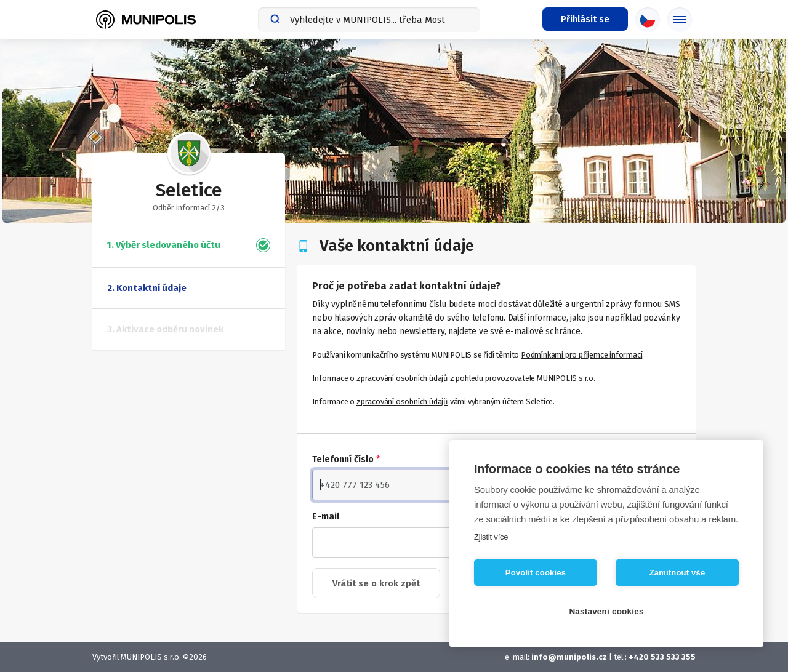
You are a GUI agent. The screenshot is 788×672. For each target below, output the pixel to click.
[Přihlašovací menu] (585, 19)
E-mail (326, 516)
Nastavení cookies (606, 611)
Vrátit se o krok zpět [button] (376, 583)
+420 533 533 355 (662, 657)
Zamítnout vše (677, 573)
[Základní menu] (680, 20)
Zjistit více (491, 537)
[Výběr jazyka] (648, 20)
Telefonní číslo (346, 459)
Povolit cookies (536, 573)
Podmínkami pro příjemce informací (581, 355)
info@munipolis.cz (569, 657)
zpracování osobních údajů (402, 378)
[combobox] (369, 20)
